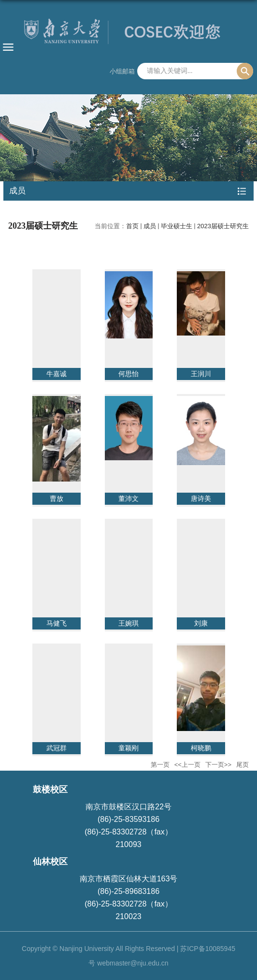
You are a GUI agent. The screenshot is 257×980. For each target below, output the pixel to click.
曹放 (57, 498)
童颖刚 (128, 748)
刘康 (201, 623)
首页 (132, 226)
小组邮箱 (122, 71)
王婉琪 (128, 623)
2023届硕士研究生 (223, 226)
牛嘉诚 (57, 374)
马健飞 (57, 623)
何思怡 (128, 374)
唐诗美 (201, 498)
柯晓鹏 (201, 748)
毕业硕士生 (177, 226)
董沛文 (128, 498)
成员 (150, 226)
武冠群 (57, 748)
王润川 (201, 374)
